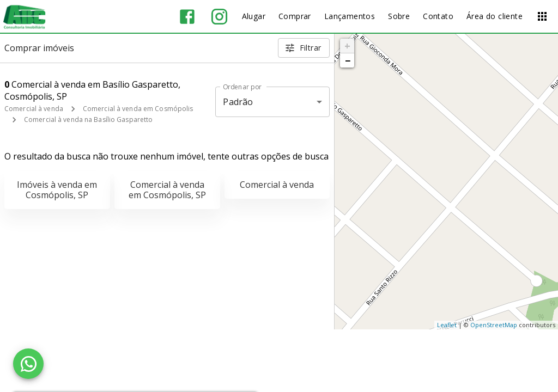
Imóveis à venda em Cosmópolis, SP (57, 190)
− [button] (348, 60)
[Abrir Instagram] (219, 17)
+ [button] (347, 46)
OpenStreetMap (494, 325)
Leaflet (447, 325)
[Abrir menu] (542, 16)
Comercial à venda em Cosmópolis (138, 109)
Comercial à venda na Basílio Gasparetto (88, 120)
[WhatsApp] (28, 364)
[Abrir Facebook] (187, 17)
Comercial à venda (34, 109)
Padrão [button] (238, 102)
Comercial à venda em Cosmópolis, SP (167, 190)
